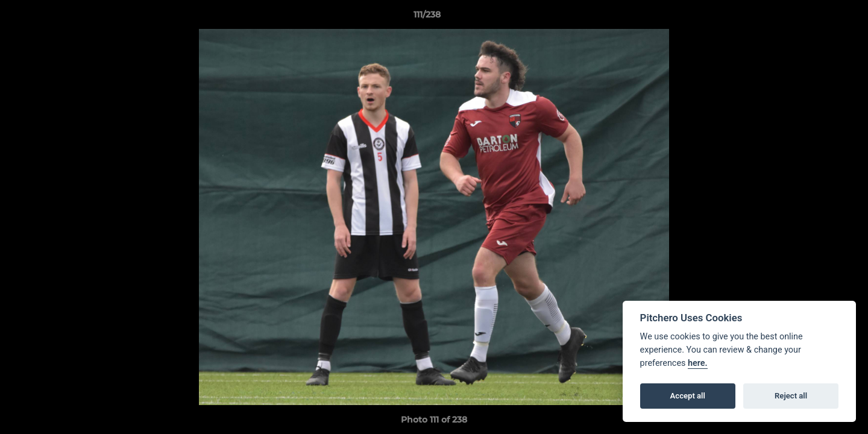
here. (698, 363)
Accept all (688, 396)
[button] (817, 17)
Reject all (791, 396)
